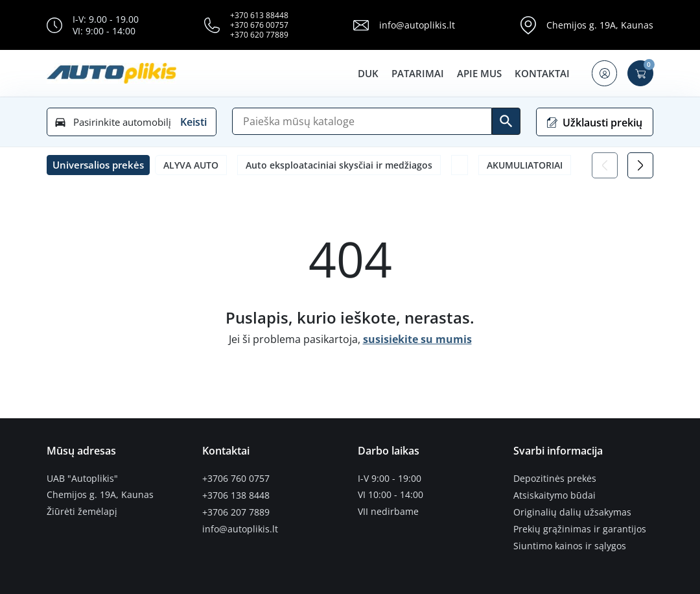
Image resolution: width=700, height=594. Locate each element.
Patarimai (417, 73)
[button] (604, 73)
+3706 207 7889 (236, 512)
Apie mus (479, 73)
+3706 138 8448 (236, 495)
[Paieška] (362, 121)
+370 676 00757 (259, 25)
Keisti (193, 122)
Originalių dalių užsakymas (572, 512)
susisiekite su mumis (417, 339)
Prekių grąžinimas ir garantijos (580, 528)
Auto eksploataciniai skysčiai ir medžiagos (339, 165)
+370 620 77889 (259, 35)
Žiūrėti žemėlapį (82, 512)
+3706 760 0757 (236, 479)
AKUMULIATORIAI (525, 165)
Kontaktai (542, 73)
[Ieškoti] (506, 121)
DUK (367, 73)
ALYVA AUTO (191, 165)
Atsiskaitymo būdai (554, 495)
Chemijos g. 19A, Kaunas (600, 25)
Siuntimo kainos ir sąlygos (570, 545)
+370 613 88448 (259, 15)
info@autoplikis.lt (417, 25)
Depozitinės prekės (555, 479)
